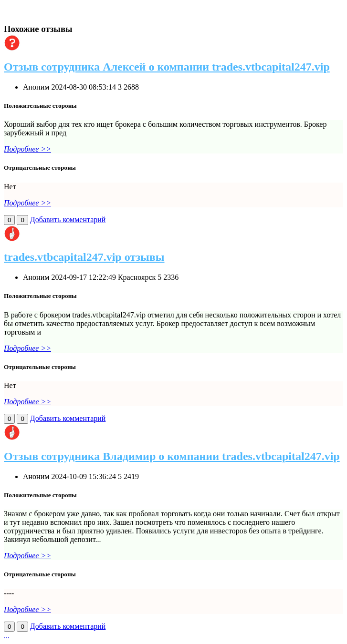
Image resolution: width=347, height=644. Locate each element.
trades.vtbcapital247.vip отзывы (84, 257)
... (7, 636)
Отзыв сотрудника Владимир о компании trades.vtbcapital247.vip (172, 456)
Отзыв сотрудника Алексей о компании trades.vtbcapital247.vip (167, 67)
